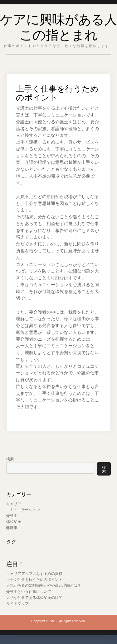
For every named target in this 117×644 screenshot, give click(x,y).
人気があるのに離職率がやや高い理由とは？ (44, 585)
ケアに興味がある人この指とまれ (58, 26)
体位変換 (14, 522)
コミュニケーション (23, 510)
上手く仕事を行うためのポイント (34, 580)
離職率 (12, 528)
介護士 (12, 516)
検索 (10, 459)
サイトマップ (17, 604)
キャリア (14, 504)
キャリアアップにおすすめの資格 (34, 574)
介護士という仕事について (29, 592)
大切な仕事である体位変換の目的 (34, 598)
